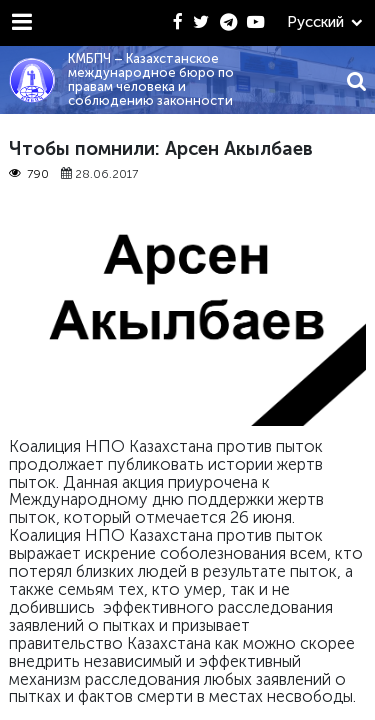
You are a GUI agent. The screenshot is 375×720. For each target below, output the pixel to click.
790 (29, 174)
